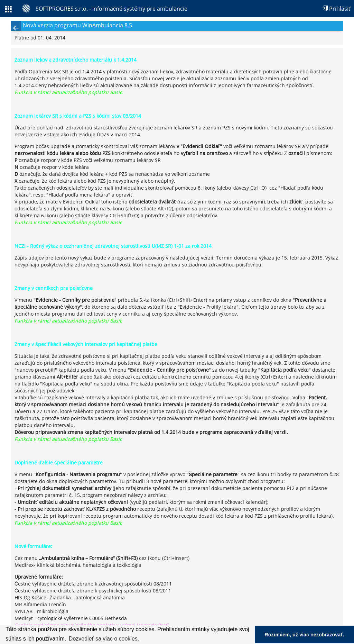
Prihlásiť (336, 9)
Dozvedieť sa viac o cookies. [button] (104, 639)
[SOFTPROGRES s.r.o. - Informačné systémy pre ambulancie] (105, 9)
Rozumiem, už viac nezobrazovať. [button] (304, 635)
